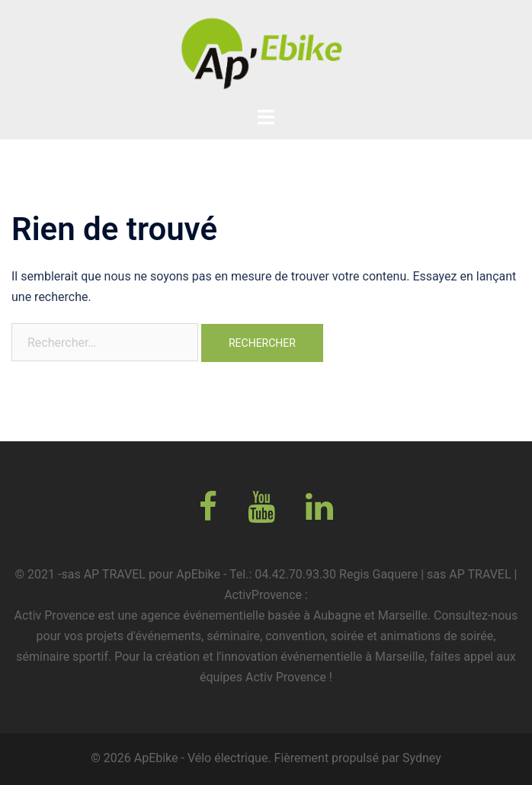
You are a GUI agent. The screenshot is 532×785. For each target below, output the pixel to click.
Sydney (422, 758)
